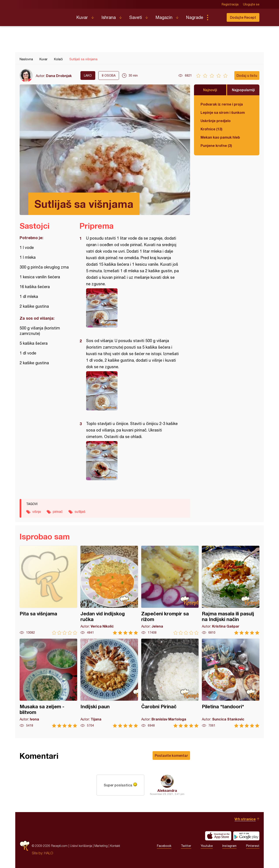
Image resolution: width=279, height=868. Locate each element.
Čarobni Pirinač (170, 683)
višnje (37, 512)
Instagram (229, 846)
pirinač (58, 512)
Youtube (207, 846)
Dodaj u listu (247, 75)
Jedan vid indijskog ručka (109, 590)
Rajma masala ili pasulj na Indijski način (231, 590)
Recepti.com (45, 16)
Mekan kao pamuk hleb (220, 137)
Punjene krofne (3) (216, 145)
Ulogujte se (251, 4)
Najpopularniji (243, 90)
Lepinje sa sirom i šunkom (223, 112)
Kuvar (82, 17)
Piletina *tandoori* (231, 683)
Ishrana (109, 17)
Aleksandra (167, 790)
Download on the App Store (218, 836)
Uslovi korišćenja (81, 846)
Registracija (230, 4)
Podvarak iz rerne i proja (222, 104)
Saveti (136, 17)
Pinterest (253, 846)
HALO (48, 853)
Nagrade (195, 17)
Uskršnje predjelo (216, 121)
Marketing (101, 846)
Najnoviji (210, 90)
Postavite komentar (171, 755)
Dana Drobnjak (59, 76)
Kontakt (115, 846)
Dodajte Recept (243, 17)
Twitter (186, 846)
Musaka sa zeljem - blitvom (48, 683)
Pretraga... (216, 17)
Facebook (164, 846)
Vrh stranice (245, 819)
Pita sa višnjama (48, 590)
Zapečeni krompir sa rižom (170, 590)
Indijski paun (109, 683)
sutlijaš (80, 512)
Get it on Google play (246, 836)
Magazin (164, 17)
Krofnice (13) (211, 129)
